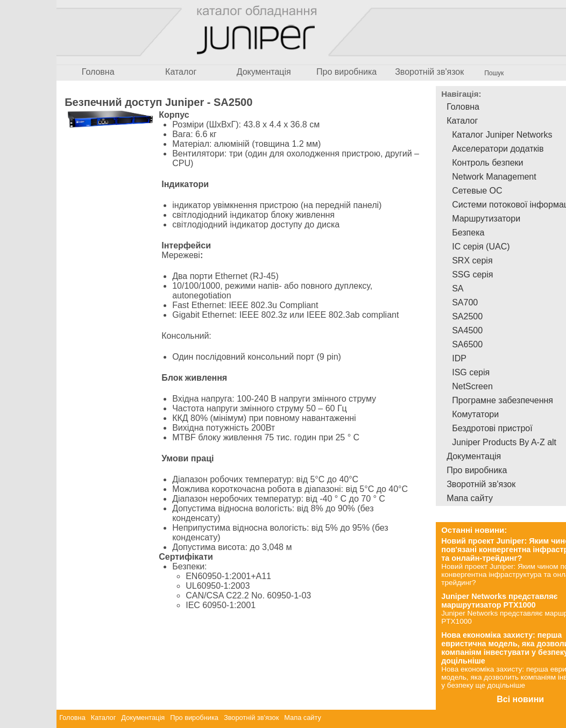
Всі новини (520, 699)
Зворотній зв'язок (429, 72)
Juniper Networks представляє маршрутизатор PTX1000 (499, 601)
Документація (264, 72)
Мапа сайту (303, 718)
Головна (98, 72)
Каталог (181, 72)
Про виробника (346, 72)
